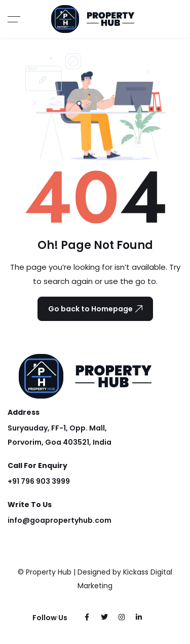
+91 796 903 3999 (39, 481)
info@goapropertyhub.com (60, 520)
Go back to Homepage (95, 309)
